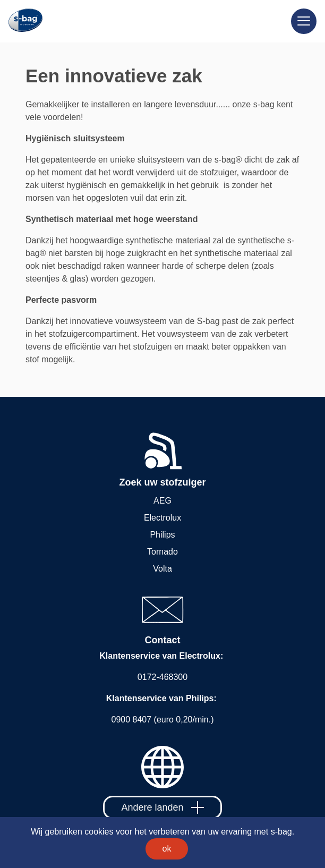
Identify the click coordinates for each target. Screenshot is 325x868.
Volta (162, 569)
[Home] (21, 21)
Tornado (162, 552)
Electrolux (162, 518)
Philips (162, 535)
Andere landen (162, 807)
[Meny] (304, 21)
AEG (162, 501)
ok (167, 849)
